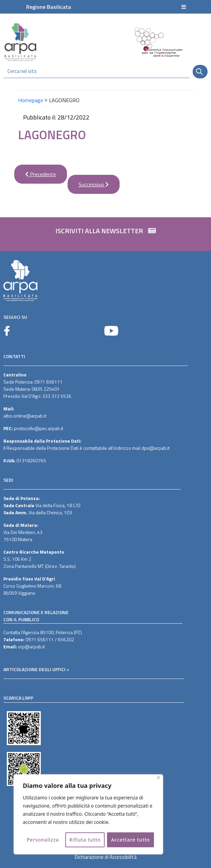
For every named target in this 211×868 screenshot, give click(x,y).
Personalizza (43, 840)
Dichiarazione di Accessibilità (106, 857)
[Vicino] (159, 778)
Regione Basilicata (49, 7)
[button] (106, 234)
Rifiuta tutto (85, 840)
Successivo (88, 181)
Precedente (35, 171)
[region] (88, 815)
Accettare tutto (131, 840)
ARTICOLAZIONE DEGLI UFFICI (34, 669)
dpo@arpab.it (155, 448)
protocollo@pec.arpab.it (39, 428)
